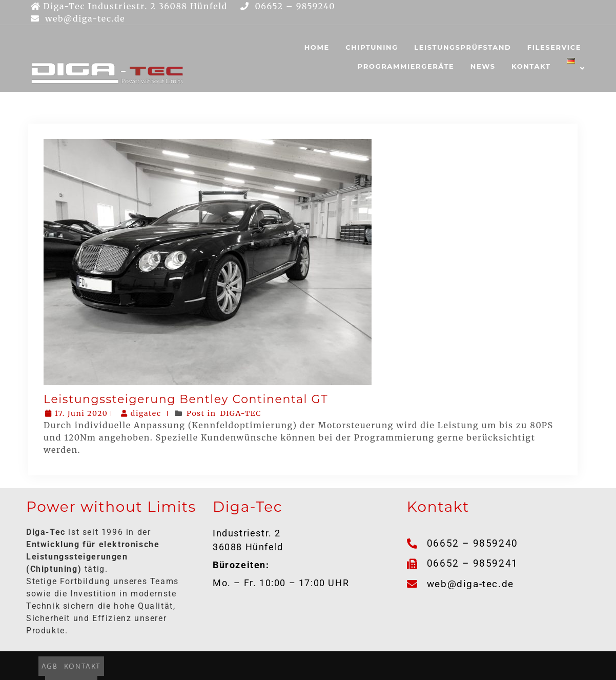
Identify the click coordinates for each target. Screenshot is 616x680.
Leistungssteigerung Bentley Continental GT (186, 399)
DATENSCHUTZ (317, 666)
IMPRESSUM (258, 666)
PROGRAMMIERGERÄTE (406, 66)
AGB (178, 666)
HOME (317, 47)
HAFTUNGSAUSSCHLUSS (399, 666)
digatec (142, 413)
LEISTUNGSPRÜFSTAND (463, 47)
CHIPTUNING (372, 47)
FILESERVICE (554, 47)
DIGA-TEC (241, 413)
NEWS (483, 66)
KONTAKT (531, 66)
